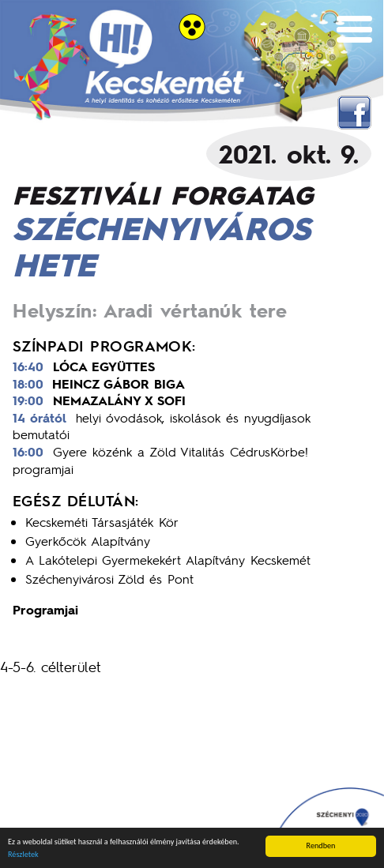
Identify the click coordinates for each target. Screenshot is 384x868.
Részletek (23, 854)
